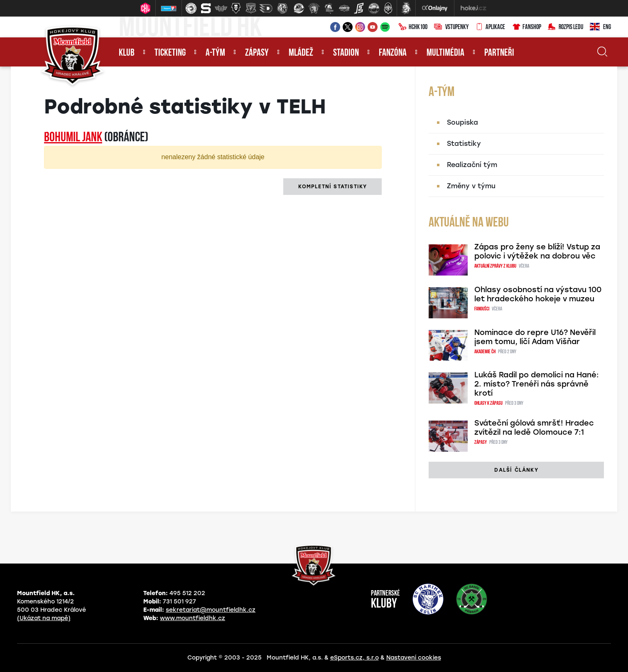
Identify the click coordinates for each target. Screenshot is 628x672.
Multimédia (445, 53)
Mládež (301, 53)
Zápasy (257, 53)
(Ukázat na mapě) (44, 618)
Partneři (499, 53)
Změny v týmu (471, 186)
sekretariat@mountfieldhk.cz (211, 610)
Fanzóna (393, 53)
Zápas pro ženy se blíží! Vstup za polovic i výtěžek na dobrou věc (537, 251)
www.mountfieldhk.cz (193, 618)
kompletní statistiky (332, 187)
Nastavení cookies (414, 658)
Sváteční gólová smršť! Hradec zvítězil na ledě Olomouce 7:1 (534, 428)
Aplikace (490, 27)
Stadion (346, 53)
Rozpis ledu (565, 27)
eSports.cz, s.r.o (354, 658)
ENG (600, 27)
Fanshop (526, 27)
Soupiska (462, 122)
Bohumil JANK (73, 138)
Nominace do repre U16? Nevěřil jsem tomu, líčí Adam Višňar (535, 337)
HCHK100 (413, 27)
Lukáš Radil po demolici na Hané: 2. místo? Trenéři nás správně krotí (537, 384)
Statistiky (464, 144)
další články (516, 470)
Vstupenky (451, 27)
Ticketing (170, 53)
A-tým (215, 53)
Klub (127, 53)
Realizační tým (472, 165)
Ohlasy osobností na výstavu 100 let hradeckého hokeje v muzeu (538, 294)
